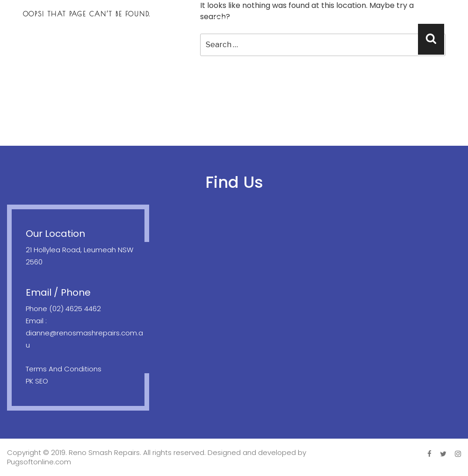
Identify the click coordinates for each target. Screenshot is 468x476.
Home (148, 20)
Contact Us (430, 20)
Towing (258, 20)
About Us (185, 20)
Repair (223, 20)
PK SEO (37, 381)
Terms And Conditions (64, 369)
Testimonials (350, 20)
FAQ (391, 20)
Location (300, 20)
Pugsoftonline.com (39, 462)
